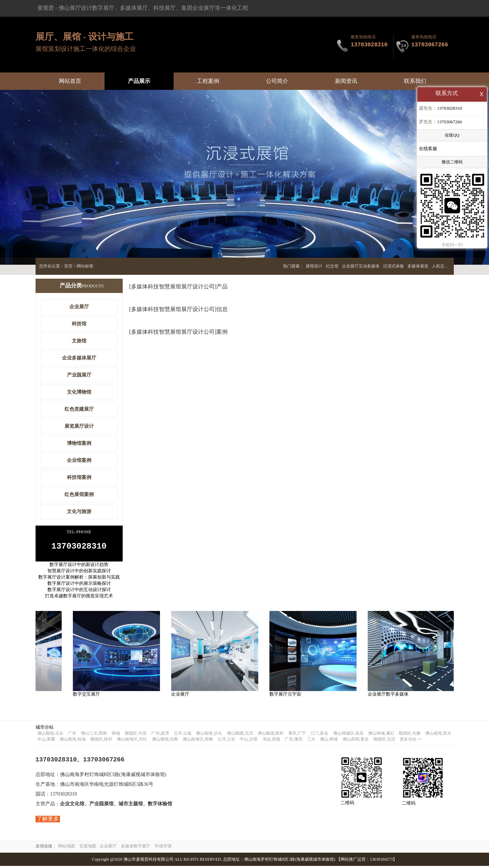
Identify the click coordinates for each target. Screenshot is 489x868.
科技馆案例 (79, 477)
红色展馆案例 (79, 494)
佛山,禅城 (329, 741)
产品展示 (139, 81)
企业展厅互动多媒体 (361, 266)
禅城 (116, 735)
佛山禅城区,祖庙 (348, 735)
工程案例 (208, 81)
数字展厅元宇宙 (287, 696)
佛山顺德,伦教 (165, 741)
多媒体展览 (418, 266)
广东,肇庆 (294, 741)
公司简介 (277, 81)
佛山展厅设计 (75, 8)
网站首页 (70, 81)
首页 (68, 266)
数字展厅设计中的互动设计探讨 (79, 592)
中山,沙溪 (249, 741)
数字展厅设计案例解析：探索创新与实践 (79, 579)
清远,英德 (271, 741)
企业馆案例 (79, 460)
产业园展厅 (79, 375)
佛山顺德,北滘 (240, 735)
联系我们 (415, 81)
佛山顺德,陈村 (271, 735)
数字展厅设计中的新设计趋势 (79, 567)
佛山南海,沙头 (209, 735)
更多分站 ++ (411, 741)
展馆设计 (314, 266)
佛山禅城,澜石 (381, 735)
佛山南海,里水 (438, 735)
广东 (72, 735)
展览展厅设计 (79, 426)
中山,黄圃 (46, 741)
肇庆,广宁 (297, 735)
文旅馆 (79, 341)
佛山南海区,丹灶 (132, 741)
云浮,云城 (182, 735)
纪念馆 (332, 266)
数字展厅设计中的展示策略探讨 (79, 585)
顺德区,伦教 (410, 735)
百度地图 (88, 848)
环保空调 (163, 848)
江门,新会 (319, 735)
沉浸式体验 (394, 266)
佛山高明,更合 (356, 741)
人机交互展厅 (444, 266)
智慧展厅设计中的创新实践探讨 (79, 573)
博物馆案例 (79, 443)
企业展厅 (79, 307)
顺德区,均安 (136, 735)
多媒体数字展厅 (136, 848)
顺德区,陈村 (101, 741)
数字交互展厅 (88, 696)
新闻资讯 (346, 81)
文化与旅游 (79, 511)
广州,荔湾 (160, 735)
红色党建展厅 (79, 409)
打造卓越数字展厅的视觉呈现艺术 (79, 598)
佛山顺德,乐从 (50, 735)
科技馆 (79, 324)
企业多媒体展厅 (79, 358)
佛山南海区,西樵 (198, 741)
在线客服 (428, 149)
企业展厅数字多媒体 (389, 696)
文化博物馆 (79, 392)
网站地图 (67, 848)
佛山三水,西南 (94, 735)
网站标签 (85, 266)
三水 (311, 741)
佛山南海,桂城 (73, 741)
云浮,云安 (226, 741)
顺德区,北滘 (384, 741)
